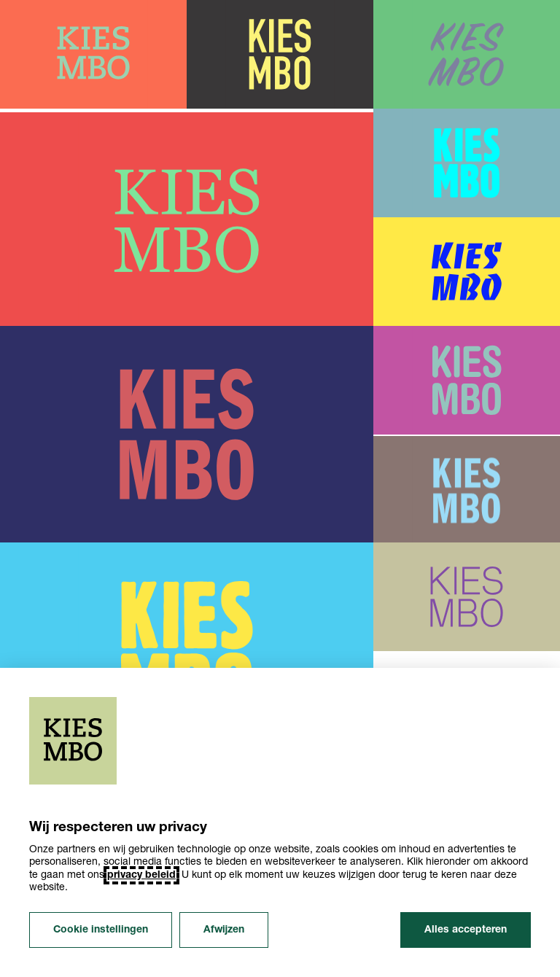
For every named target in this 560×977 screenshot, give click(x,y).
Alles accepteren (466, 930)
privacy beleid (141, 875)
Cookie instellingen (101, 930)
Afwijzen (224, 930)
